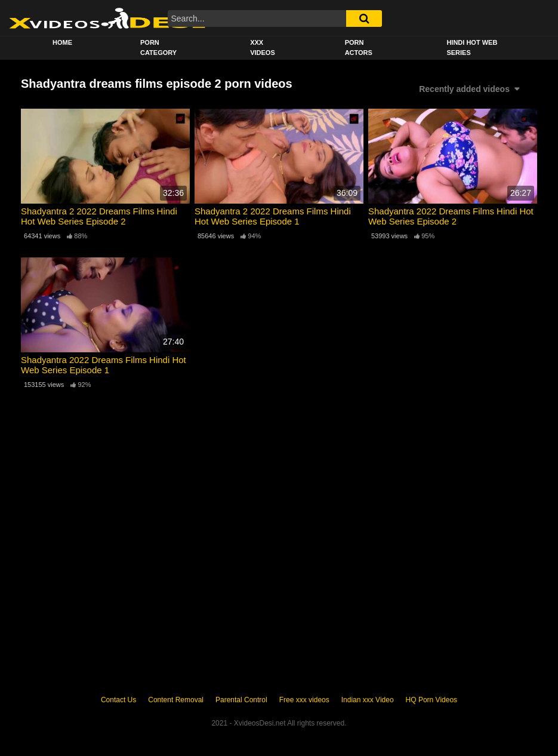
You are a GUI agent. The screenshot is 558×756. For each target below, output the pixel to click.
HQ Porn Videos (432, 700)
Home (62, 42)
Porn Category (158, 47)
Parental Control (241, 700)
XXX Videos (263, 47)
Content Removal (176, 700)
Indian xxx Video (368, 700)
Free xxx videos (304, 700)
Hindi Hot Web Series (472, 47)
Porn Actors (359, 47)
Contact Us (118, 700)
